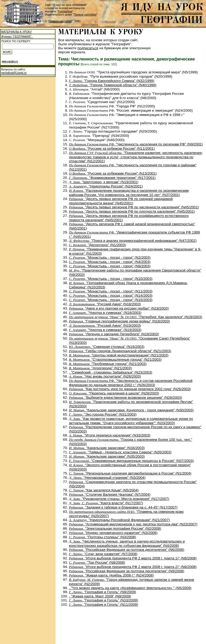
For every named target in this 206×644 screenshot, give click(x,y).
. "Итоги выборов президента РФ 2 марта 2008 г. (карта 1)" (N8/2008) (133, 558)
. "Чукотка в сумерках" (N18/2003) (105, 313)
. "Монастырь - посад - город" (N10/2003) (111, 279)
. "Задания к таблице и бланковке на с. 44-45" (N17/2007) (123, 507)
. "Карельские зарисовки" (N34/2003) (107, 448)
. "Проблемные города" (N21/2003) (108, 364)
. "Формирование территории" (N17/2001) (112, 178)
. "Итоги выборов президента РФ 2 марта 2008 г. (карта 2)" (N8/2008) (133, 567)
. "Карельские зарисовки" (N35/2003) (107, 456)
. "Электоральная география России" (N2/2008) (115, 528)
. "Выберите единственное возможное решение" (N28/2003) (126, 398)
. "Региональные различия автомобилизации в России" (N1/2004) (130, 473)
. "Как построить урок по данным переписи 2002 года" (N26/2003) (130, 389)
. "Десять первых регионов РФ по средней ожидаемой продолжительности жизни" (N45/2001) (121, 201)
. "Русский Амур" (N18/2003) (105, 304)
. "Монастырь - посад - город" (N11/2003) (111, 291)
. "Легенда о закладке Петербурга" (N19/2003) (114, 334)
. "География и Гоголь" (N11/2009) (104, 605)
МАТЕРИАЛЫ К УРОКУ (16, 32)
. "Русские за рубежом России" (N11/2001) (112, 148)
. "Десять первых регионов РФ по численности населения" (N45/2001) (134, 207)
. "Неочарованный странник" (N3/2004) (107, 478)
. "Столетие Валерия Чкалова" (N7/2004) (110, 494)
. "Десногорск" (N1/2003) (98, 245)
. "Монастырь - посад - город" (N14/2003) (111, 295)
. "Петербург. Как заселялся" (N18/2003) (136, 317)
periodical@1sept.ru (14, 73)
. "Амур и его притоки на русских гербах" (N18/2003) (119, 308)
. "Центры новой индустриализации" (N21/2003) (119, 355)
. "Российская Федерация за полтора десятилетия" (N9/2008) (127, 571)
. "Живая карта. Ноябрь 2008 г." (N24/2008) (111, 575)
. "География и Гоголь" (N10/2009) (104, 600)
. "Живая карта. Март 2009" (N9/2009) (100, 596)
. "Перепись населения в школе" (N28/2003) (114, 393)
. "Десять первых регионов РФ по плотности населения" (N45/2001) (132, 211)
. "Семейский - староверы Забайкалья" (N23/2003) (111, 372)
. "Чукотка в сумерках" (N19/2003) (105, 330)
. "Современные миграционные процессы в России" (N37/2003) (131, 461)
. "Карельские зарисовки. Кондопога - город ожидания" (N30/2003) (131, 410)
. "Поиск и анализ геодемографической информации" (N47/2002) (133, 241)
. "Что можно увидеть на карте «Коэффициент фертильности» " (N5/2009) (130, 588)
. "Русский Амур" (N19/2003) (105, 325)
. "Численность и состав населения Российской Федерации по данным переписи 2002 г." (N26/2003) (131, 383)
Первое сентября (85, 14)
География (65, 11)
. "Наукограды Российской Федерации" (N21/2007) (119, 520)
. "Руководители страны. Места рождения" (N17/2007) (119, 499)
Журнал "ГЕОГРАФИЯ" (17, 36)
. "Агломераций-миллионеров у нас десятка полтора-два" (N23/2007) (133, 524)
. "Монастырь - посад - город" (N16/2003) (111, 300)
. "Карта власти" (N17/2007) (106, 503)
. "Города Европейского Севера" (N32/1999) (112, 81)
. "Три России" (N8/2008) (97, 562)
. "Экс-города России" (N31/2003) (103, 414)
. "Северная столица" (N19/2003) (107, 347)
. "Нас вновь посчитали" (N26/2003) (105, 376)
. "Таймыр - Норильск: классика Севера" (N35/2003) (120, 452)
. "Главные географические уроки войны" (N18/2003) (119, 321)
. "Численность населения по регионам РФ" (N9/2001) (136, 144)
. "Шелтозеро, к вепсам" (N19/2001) (104, 182)
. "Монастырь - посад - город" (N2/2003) (110, 257)
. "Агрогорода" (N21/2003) (100, 368)
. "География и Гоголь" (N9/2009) (102, 592)
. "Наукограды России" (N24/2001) (106, 186)
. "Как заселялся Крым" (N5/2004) (104, 490)
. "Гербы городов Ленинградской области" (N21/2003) (120, 351)
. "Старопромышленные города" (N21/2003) (115, 359)
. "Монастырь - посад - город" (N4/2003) (110, 262)
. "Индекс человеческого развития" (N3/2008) (113, 533)
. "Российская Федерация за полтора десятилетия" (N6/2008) (127, 550)
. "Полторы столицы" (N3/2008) (102, 537)
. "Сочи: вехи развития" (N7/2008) (103, 554)
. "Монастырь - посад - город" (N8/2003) (110, 266)
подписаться (88, 48)
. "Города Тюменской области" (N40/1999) (113, 85)
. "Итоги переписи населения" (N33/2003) (110, 435)
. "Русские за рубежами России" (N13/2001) (113, 173)
